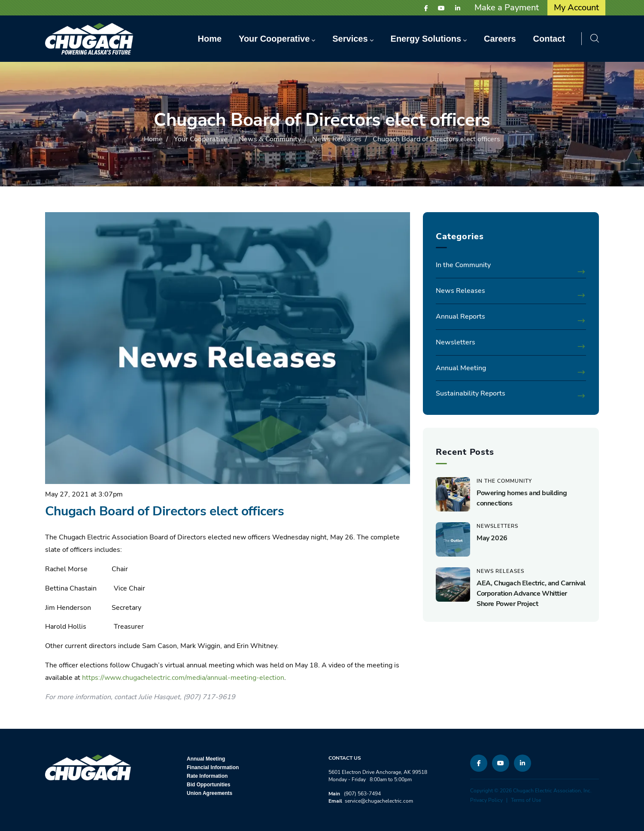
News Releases (337, 139)
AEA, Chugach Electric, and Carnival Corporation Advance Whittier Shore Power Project (531, 594)
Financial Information (213, 767)
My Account (576, 8)
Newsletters (456, 342)
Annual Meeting (461, 368)
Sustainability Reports (471, 393)
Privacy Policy (486, 800)
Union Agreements (210, 793)
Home (153, 139)
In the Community (463, 265)
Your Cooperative (201, 139)
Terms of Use (526, 800)
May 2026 (492, 538)
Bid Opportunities (208, 785)
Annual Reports (460, 317)
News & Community (270, 139)
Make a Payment (507, 8)
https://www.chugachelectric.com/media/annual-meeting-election (183, 678)
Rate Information (207, 776)
